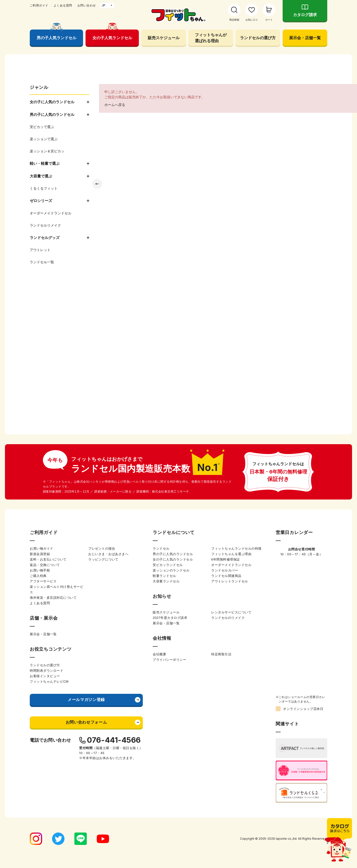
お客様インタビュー (45, 676)
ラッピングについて (103, 559)
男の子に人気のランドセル (173, 554)
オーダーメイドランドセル (231, 565)
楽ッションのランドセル (171, 570)
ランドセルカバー (225, 570)
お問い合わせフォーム (86, 722)
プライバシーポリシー (169, 660)
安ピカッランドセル (168, 565)
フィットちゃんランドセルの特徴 (236, 549)
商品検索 (234, 20)
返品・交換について (45, 565)
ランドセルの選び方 (258, 38)
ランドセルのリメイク (228, 618)
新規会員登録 (40, 554)
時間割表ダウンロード (46, 671)
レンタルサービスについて (231, 612)
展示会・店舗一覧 (305, 38)
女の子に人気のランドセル (173, 559)
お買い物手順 (40, 570)
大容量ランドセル (166, 581)
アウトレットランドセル (230, 581)
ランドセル (161, 549)
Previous (97, 184)
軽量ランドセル (164, 576)
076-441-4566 (114, 740)
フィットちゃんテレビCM (49, 682)
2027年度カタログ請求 (170, 618)
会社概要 (159, 654)
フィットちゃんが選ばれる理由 (211, 38)
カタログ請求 (305, 15)
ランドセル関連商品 (226, 576)
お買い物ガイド (42, 549)
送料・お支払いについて (48, 559)
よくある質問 (63, 5)
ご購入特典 (38, 576)
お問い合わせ (87, 5)
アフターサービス (43, 581)
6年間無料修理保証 (226, 559)
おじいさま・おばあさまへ (108, 554)
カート (269, 20)
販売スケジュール (164, 38)
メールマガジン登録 (86, 700)
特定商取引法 (221, 654)
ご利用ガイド (39, 5)
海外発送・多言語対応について (53, 598)
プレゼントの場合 (102, 549)
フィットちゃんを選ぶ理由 (231, 554)
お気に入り (252, 20)
